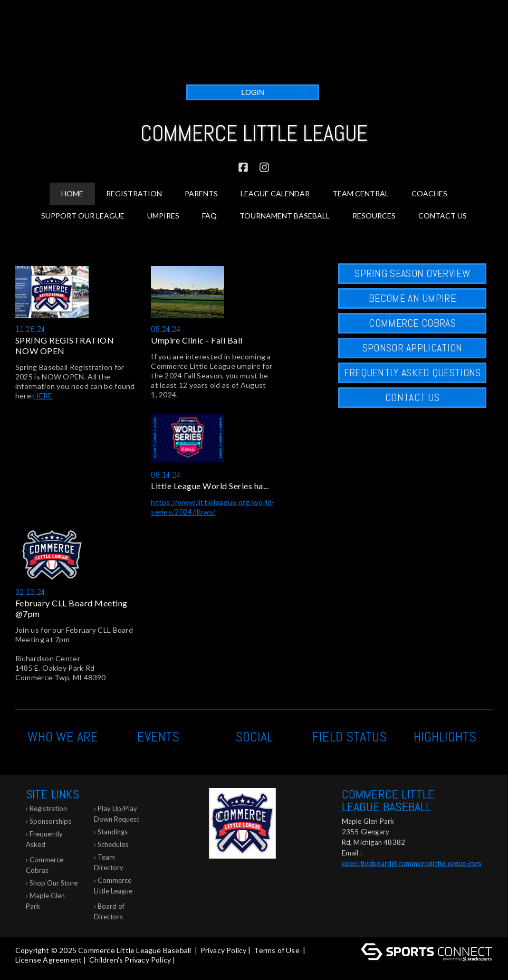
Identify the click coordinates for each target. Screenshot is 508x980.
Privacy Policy (224, 950)
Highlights (445, 737)
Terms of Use (276, 950)
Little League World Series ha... (210, 486)
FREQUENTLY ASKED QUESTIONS (413, 373)
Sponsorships (50, 821)
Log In (29, 969)
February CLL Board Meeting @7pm (71, 608)
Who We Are (63, 737)
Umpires (163, 216)
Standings (113, 832)
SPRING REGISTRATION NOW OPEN (65, 345)
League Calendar (275, 193)
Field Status (349, 737)
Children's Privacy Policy (130, 960)
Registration (48, 808)
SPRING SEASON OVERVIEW (412, 273)
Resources (374, 216)
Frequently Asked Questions (44, 841)
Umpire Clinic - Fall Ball (197, 340)
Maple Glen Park (45, 901)
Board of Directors (109, 911)
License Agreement (49, 960)
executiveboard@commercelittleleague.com (412, 863)
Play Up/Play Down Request (117, 814)
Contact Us (443, 216)
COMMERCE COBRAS (412, 323)
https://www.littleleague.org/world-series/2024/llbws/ (213, 507)
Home (72, 193)
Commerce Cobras (45, 865)
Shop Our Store (54, 883)
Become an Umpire (412, 298)
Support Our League (83, 216)
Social (254, 737)
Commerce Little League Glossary (113, 887)
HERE (43, 396)
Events (158, 737)
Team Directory (109, 862)
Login (253, 92)
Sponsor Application (413, 348)
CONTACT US (412, 397)
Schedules (113, 844)
